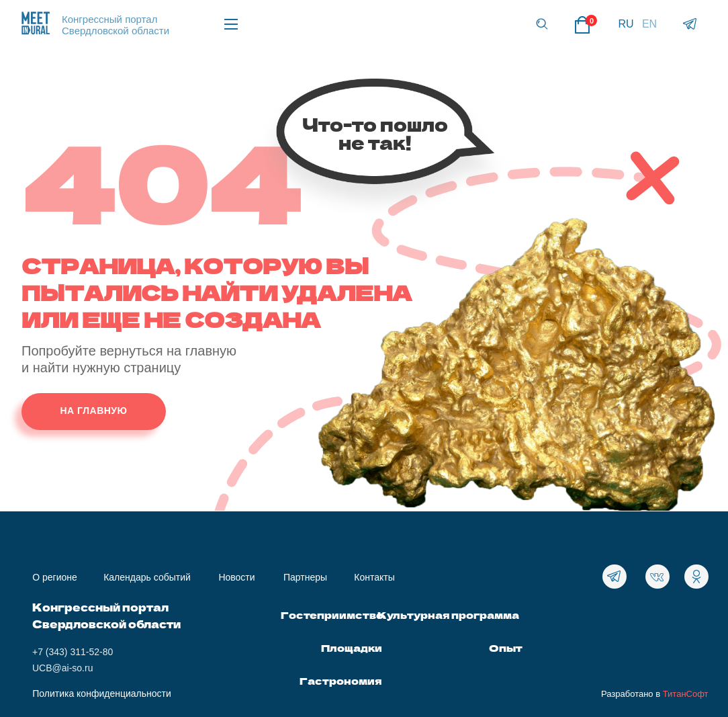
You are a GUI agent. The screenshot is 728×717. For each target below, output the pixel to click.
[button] (542, 24)
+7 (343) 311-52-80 (73, 652)
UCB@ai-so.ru (62, 668)
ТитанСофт (686, 694)
